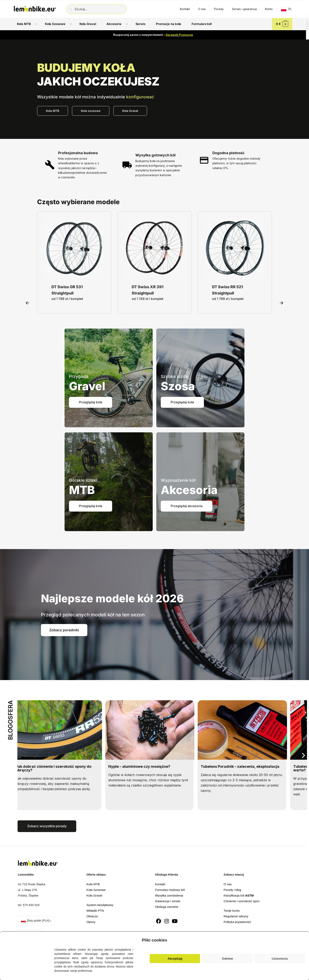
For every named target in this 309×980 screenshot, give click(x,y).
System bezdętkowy (100, 905)
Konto (269, 9)
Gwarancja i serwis (168, 901)
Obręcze (92, 916)
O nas (202, 9)
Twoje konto (232, 911)
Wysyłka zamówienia (169, 895)
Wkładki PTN (95, 911)
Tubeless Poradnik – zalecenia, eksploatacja (245, 766)
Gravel (87, 386)
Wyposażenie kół (178, 480)
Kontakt (185, 9)
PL (290, 9)
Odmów (227, 959)
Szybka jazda (174, 376)
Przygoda (79, 376)
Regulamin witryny (236, 916)
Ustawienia (280, 959)
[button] (303, 939)
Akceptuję (175, 959)
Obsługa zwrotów (167, 907)
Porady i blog (233, 890)
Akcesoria (189, 490)
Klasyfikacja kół (239, 895)
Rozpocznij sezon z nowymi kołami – (153, 35)
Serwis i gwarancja (244, 9)
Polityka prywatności (237, 922)
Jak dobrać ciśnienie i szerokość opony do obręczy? (58, 768)
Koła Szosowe (96, 890)
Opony (91, 922)
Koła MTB (93, 884)
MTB (82, 490)
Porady (219, 9)
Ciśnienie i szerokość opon (242, 901)
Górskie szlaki (83, 480)
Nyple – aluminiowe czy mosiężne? (144, 766)
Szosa (178, 386)
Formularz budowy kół (170, 890)
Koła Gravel (94, 895)
